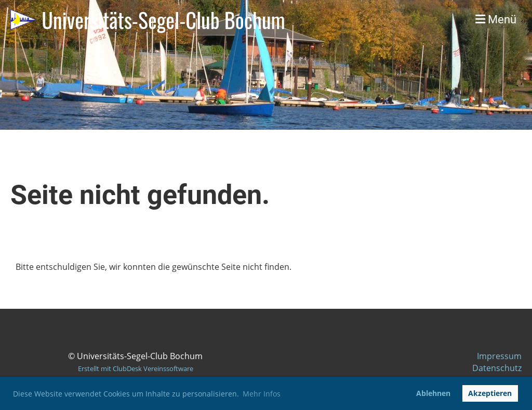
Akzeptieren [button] (490, 393)
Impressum (499, 356)
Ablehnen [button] (433, 393)
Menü (496, 19)
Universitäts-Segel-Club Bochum (163, 20)
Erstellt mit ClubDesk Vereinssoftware (136, 368)
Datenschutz (497, 368)
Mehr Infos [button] (262, 394)
